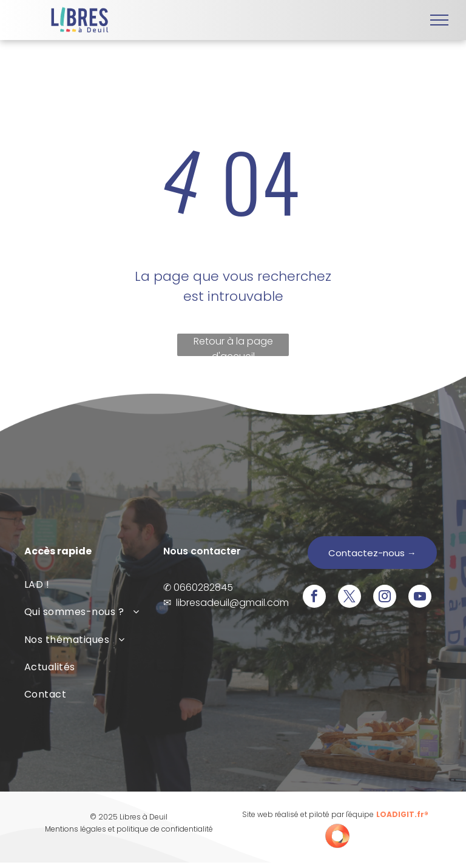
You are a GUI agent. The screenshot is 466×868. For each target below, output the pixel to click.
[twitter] (349, 598)
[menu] (439, 20)
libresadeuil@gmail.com (232, 603)
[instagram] (385, 598)
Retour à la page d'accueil (233, 345)
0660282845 (203, 587)
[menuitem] (94, 584)
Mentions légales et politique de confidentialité (129, 829)
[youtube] (420, 598)
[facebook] (314, 598)
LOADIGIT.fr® (402, 814)
